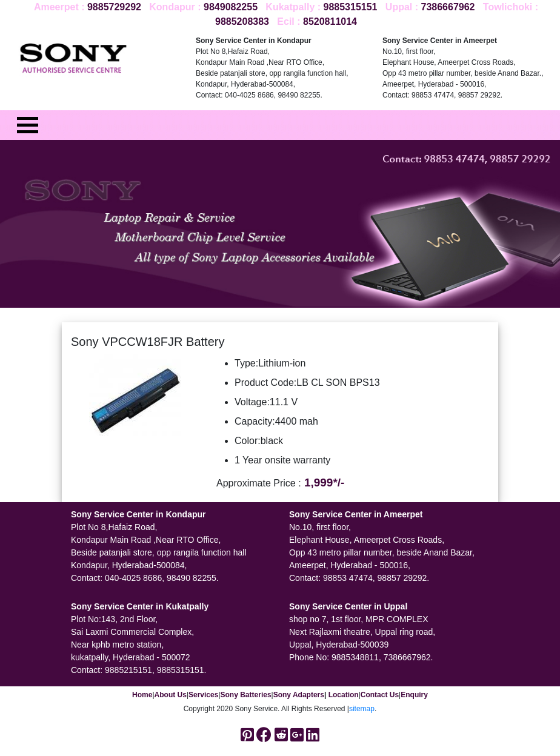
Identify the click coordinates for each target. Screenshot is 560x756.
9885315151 (351, 7)
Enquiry (414, 695)
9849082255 (231, 7)
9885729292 (114, 7)
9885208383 (242, 22)
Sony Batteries (246, 695)
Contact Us (380, 695)
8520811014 (330, 22)
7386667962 (448, 7)
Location (344, 695)
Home (142, 695)
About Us (171, 695)
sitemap (362, 709)
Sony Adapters (299, 695)
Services (203, 695)
